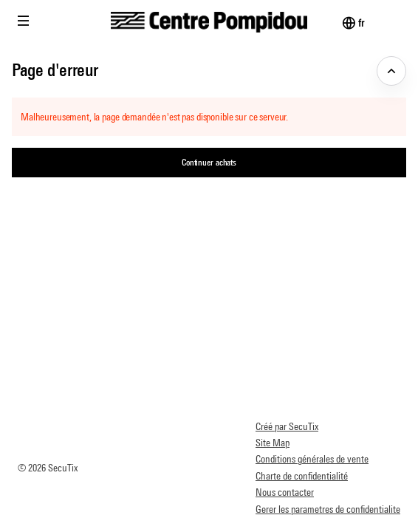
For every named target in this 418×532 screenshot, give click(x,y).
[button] (24, 21)
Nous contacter (285, 492)
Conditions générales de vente (312, 459)
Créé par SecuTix (287, 426)
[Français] (361, 23)
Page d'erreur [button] (55, 69)
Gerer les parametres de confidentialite (328, 509)
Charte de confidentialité (302, 476)
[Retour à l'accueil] (209, 22)
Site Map (273, 443)
